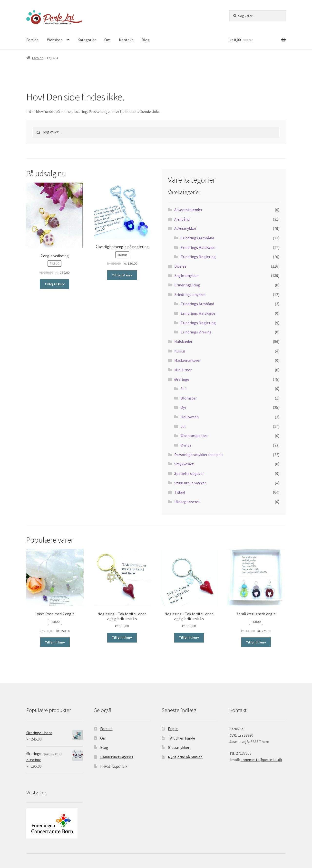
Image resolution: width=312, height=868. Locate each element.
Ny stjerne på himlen (185, 757)
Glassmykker (179, 747)
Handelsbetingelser (117, 757)
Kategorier (87, 40)
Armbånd (182, 219)
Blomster (189, 398)
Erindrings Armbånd (197, 238)
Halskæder (183, 341)
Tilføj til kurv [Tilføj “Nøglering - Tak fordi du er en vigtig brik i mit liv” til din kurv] (122, 637)
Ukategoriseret (187, 502)
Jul (183, 426)
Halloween (190, 417)
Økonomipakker (194, 436)
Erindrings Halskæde (198, 247)
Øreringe (182, 379)
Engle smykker (187, 275)
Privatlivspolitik (114, 766)
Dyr (183, 407)
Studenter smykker (190, 483)
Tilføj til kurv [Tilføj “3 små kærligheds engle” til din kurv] (256, 642)
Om (107, 40)
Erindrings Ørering (196, 332)
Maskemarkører (187, 360)
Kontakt (126, 40)
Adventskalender (188, 210)
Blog (146, 40)
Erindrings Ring (187, 285)
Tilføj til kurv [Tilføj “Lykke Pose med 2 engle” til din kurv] (55, 642)
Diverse (180, 266)
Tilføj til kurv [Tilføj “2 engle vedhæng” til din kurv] (55, 284)
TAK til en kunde (181, 738)
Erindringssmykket (190, 294)
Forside (32, 40)
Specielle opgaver (189, 473)
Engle (173, 729)
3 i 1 (184, 389)
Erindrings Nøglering (198, 257)
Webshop (55, 40)
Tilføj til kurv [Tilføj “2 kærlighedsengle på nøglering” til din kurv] (122, 275)
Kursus (180, 351)
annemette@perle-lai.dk (261, 760)
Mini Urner (183, 370)
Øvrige (186, 445)
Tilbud (180, 492)
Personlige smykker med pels (199, 455)
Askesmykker (185, 228)
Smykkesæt (184, 464)
